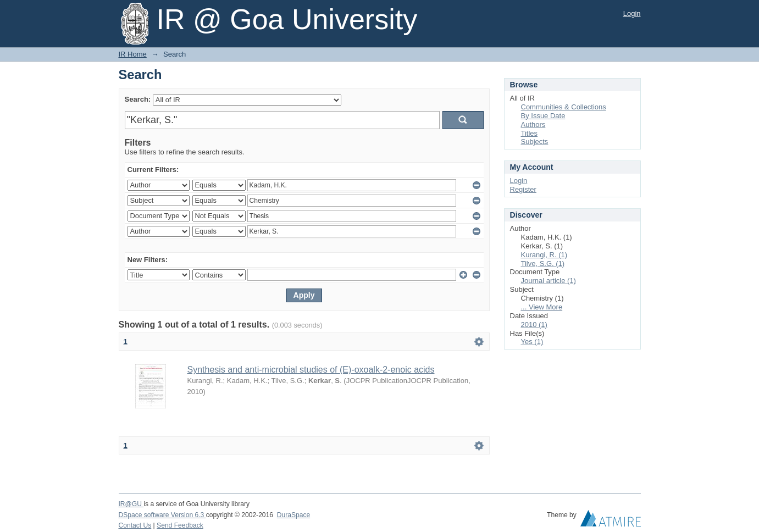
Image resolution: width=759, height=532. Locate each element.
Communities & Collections (564, 107)
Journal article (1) (549, 281)
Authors (533, 124)
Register (523, 189)
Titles (530, 133)
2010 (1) (534, 325)
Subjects (535, 142)
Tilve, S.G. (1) (543, 264)
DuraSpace (293, 515)
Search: (138, 99)
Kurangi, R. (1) (544, 255)
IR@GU (131, 504)
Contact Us (135, 525)
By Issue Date (543, 116)
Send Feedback (180, 525)
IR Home (133, 54)
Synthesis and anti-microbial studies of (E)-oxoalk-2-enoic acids (311, 370)
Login (632, 13)
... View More (542, 307)
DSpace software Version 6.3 (162, 515)
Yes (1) (532, 342)
